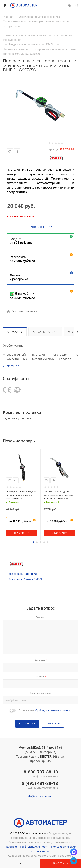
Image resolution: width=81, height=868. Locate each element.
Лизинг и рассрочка (19, 277)
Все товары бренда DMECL (26, 579)
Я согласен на (45, 710)
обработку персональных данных (53, 710)
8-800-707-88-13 (40, 774)
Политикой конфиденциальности (27, 847)
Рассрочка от (22, 259)
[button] (33, 542)
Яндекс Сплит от (23, 296)
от (20, 521)
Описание (15, 332)
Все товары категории (23, 574)
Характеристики (45, 332)
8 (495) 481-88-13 (40, 786)
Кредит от (21, 241)
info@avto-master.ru (40, 796)
